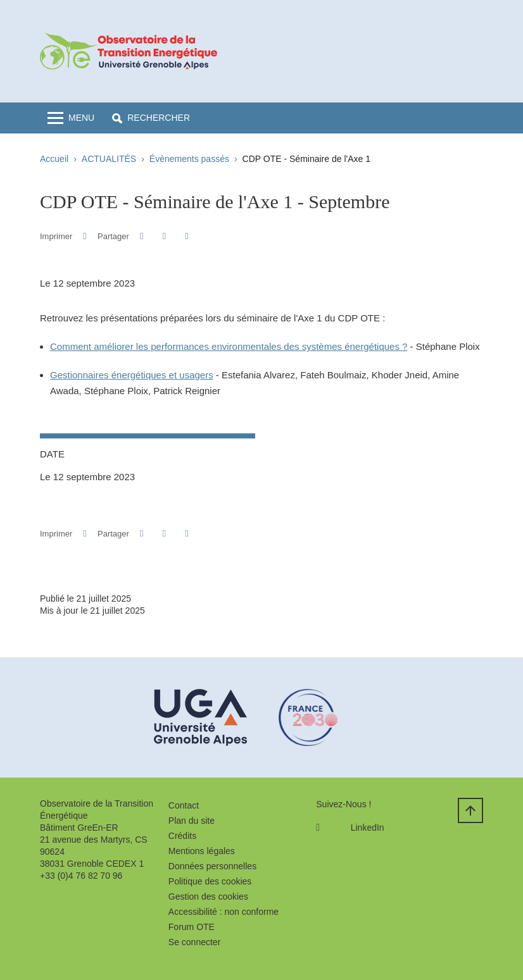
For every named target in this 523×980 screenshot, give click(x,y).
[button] (151, 118)
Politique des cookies (210, 881)
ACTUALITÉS (109, 159)
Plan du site (192, 821)
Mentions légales (202, 851)
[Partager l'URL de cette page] (186, 236)
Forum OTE (192, 927)
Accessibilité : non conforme (224, 912)
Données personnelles (212, 866)
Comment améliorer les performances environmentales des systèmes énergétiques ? (229, 346)
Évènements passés (189, 159)
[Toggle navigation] (71, 118)
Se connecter (195, 942)
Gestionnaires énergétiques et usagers (132, 375)
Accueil (54, 159)
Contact (184, 805)
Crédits (182, 836)
